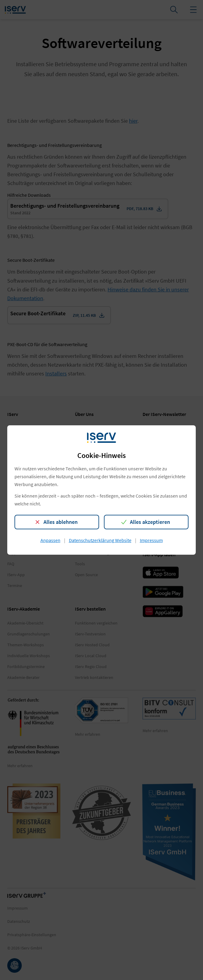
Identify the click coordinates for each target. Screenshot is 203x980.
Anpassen (50, 540)
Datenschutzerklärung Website (100, 540)
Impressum (151, 540)
